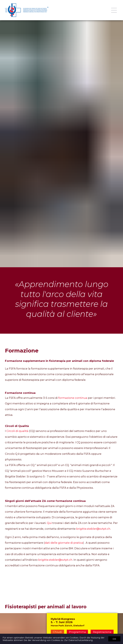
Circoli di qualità (17, 431)
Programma (77, 632)
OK (114, 639)
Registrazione (102, 632)
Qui (49, 523)
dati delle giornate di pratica (64, 543)
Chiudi (57, 632)
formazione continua (73, 398)
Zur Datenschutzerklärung (78, 640)
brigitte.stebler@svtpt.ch (93, 529)
